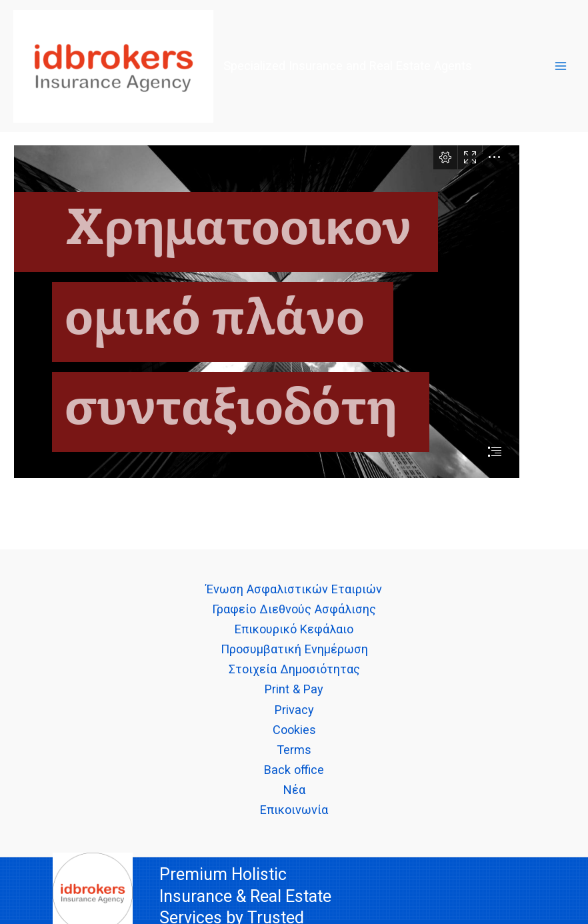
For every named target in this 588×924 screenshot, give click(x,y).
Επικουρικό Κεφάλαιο (294, 629)
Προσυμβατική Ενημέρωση (294, 649)
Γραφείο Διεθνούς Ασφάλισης (294, 609)
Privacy (294, 710)
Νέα (294, 790)
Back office (294, 770)
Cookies (294, 730)
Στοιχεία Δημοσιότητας (294, 669)
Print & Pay (294, 689)
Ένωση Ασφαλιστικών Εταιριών (294, 589)
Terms (294, 750)
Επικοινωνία (294, 810)
